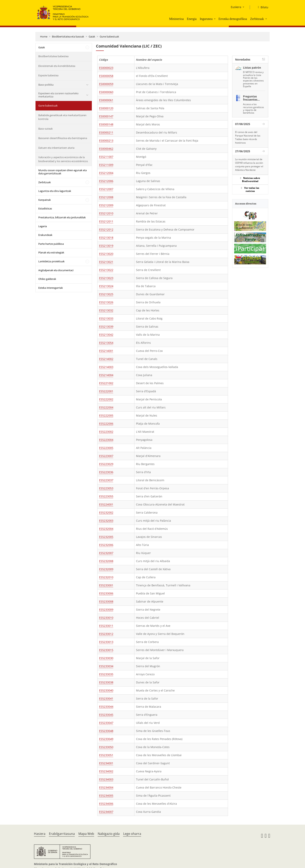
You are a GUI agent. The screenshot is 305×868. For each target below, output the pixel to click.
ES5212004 (106, 173)
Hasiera (40, 834)
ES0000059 (106, 84)
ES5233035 (106, 674)
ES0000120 (106, 108)
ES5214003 (106, 367)
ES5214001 (106, 351)
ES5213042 (106, 335)
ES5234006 (106, 804)
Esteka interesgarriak (51, 288)
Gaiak (92, 36)
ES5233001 (106, 585)
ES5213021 (106, 262)
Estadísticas (45, 208)
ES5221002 (106, 383)
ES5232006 (106, 545)
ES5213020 (106, 254)
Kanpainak (45, 200)
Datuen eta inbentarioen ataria (56, 148)
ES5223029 (106, 464)
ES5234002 (106, 771)
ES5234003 (106, 779)
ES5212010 (106, 213)
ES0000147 (106, 116)
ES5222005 (106, 415)
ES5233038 (106, 682)
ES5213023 (106, 278)
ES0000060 (106, 92)
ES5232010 (106, 577)
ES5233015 (106, 650)
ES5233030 (106, 658)
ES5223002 (106, 432)
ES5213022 (106, 270)
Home (44, 36)
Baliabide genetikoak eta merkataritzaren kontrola (62, 117)
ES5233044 (106, 707)
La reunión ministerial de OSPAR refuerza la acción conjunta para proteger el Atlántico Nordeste (249, 165)
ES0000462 (106, 149)
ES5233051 (106, 755)
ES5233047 (106, 723)
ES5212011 (106, 221)
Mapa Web (86, 834)
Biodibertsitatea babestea (53, 56)
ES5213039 (106, 327)
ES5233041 (106, 698)
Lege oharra (132, 834)
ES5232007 (106, 553)
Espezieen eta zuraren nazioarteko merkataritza (58, 95)
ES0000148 (106, 124)
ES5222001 (106, 391)
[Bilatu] (261, 7)
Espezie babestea (48, 75)
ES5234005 (106, 796)
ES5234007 (106, 812)
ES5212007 (106, 189)
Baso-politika (46, 85)
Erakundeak (45, 235)
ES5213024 (106, 286)
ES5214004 (106, 375)
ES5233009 (106, 610)
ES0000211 (106, 132)
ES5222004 (106, 407)
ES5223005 (106, 448)
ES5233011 (106, 626)
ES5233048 (106, 731)
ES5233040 (106, 690)
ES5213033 (106, 318)
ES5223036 (106, 472)
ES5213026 (106, 302)
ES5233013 (106, 642)
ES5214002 (106, 359)
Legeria (43, 226)
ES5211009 (106, 165)
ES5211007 (106, 157)
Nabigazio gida (109, 834)
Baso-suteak (46, 129)
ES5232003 (106, 521)
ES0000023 (106, 68)
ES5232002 (106, 512)
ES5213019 (106, 246)
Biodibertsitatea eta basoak (68, 36)
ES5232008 (106, 561)
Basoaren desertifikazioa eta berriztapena (63, 138)
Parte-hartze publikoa (51, 244)
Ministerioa (176, 19)
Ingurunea (206, 19)
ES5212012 (106, 229)
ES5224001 (106, 504)
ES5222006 (106, 424)
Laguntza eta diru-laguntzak (55, 191)
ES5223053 (106, 488)
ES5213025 (106, 294)
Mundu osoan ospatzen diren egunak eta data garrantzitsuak (62, 172)
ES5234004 (106, 787)
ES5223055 (106, 496)
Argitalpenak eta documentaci (56, 270)
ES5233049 (106, 739)
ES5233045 (106, 715)
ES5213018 (106, 238)
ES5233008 (106, 601)
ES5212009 (106, 205)
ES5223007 (106, 456)
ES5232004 (106, 529)
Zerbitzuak (257, 19)
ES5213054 (106, 343)
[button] (215, 19)
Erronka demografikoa (233, 19)
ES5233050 (106, 747)
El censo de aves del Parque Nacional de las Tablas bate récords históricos (248, 137)
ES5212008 (106, 197)
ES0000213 (106, 141)
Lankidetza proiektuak (51, 261)
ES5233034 (106, 666)
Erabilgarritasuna (62, 834)
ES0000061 (106, 100)
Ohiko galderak (47, 279)
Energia (192, 19)
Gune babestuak (109, 36)
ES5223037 (106, 480)
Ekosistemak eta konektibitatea (57, 66)
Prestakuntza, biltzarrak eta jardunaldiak (62, 217)
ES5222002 (106, 399)
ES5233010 (106, 618)
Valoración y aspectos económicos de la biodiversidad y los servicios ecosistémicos (63, 159)
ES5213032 (106, 310)
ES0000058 (106, 76)
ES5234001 (106, 763)
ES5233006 (106, 593)
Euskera (236, 7)
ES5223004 (106, 440)
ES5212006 (106, 181)
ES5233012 (106, 634)
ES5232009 (106, 569)
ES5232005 (106, 537)
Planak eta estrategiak (51, 252)
